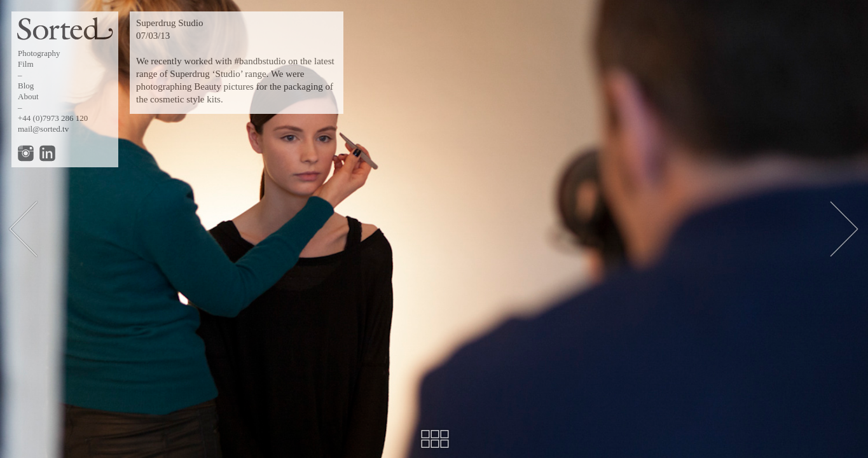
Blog (26, 86)
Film (26, 64)
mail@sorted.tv (43, 129)
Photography (39, 53)
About (28, 96)
